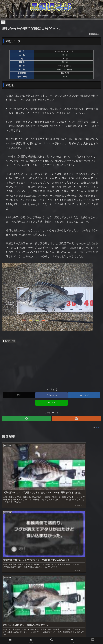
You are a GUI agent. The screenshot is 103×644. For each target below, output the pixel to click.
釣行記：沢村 (9, 341)
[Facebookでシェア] (51, 395)
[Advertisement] (51, 364)
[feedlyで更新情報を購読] (27, 418)
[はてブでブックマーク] (84, 395)
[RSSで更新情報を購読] (76, 418)
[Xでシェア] (19, 395)
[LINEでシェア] (51, 403)
